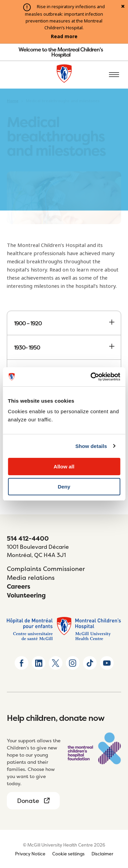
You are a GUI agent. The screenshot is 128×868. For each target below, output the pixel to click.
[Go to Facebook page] (22, 663)
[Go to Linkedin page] (39, 663)
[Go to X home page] (56, 663)
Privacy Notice (30, 854)
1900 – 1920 (64, 323)
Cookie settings (68, 854)
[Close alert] (123, 7)
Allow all (64, 467)
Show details (91, 446)
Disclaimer (102, 854)
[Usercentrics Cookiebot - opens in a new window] (91, 377)
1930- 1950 (64, 347)
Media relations (31, 578)
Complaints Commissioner (46, 569)
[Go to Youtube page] (107, 663)
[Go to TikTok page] (90, 663)
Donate (28, 801)
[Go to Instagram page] (73, 663)
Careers (19, 586)
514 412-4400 (28, 538)
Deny (64, 487)
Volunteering (26, 595)
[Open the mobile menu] (114, 75)
